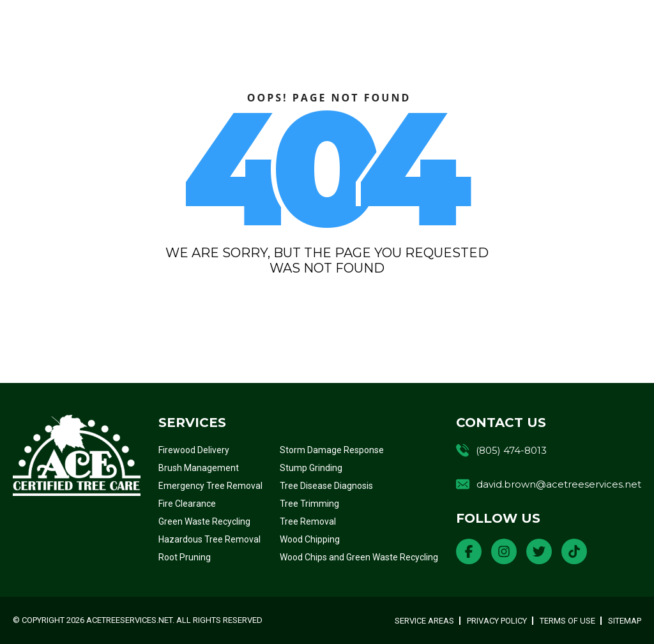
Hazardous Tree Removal (209, 539)
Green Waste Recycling (204, 521)
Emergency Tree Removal (210, 486)
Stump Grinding (311, 468)
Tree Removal (308, 521)
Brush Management (199, 468)
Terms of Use (567, 621)
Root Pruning (185, 557)
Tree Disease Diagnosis (326, 486)
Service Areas (424, 621)
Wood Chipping (310, 539)
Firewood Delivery (194, 450)
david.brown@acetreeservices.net (559, 484)
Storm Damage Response (332, 450)
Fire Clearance (187, 504)
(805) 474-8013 (511, 450)
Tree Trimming (309, 504)
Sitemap (625, 621)
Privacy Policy (497, 621)
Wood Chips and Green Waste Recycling (359, 557)
